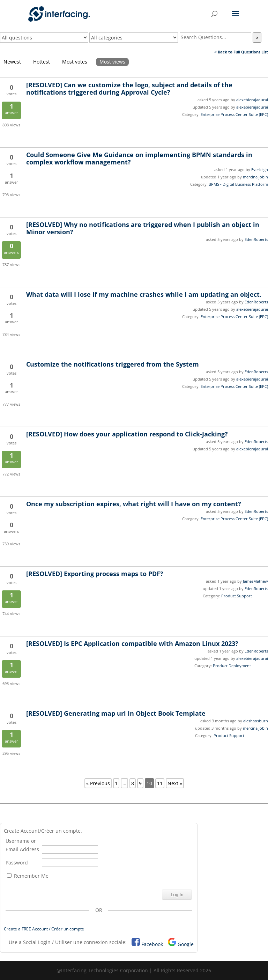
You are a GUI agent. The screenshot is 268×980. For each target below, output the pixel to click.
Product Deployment (232, 666)
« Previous (98, 783)
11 (160, 783)
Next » (175, 783)
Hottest (42, 62)
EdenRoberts (256, 239)
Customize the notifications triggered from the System (113, 364)
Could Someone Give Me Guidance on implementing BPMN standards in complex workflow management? (139, 158)
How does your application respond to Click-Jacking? (127, 434)
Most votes (75, 62)
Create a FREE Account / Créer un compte (44, 929)
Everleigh (260, 170)
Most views (112, 62)
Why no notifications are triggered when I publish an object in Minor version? (143, 228)
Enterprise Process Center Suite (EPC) (234, 114)
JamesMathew (255, 581)
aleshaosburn (256, 721)
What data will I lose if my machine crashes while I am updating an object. (144, 294)
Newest (12, 62)
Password (17, 863)
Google (186, 944)
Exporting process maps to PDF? (95, 574)
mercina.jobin (255, 177)
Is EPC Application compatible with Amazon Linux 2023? (132, 643)
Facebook (152, 944)
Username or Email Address (22, 845)
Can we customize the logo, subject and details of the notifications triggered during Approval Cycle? (129, 89)
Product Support (237, 596)
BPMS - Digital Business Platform (238, 184)
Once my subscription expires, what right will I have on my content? (134, 504)
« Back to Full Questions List (241, 52)
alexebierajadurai (252, 100)
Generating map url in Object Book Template (116, 713)
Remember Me (28, 876)
